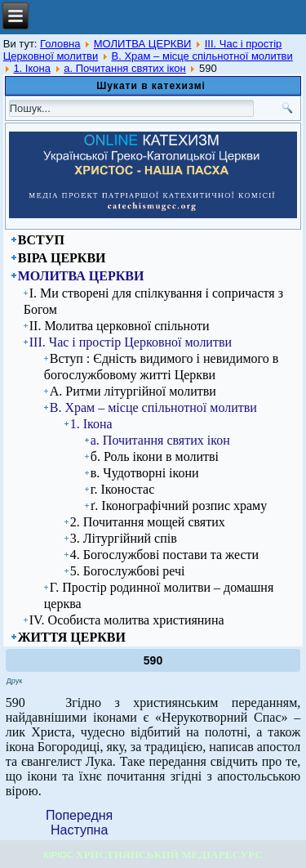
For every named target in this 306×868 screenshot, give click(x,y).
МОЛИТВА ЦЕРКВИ (143, 44)
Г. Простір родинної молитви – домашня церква (159, 595)
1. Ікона (32, 68)
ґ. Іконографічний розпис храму (179, 506)
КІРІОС (58, 855)
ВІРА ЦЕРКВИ (62, 258)
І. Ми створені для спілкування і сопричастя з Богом (153, 301)
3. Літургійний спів (124, 538)
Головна (60, 44)
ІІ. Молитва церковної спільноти (120, 326)
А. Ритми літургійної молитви (133, 391)
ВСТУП (41, 240)
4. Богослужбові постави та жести (164, 555)
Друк (14, 681)
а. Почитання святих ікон (125, 68)
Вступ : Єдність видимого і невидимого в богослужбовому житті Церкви (162, 367)
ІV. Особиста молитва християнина (127, 620)
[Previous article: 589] (79, 815)
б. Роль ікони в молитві (155, 456)
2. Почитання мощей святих (148, 522)
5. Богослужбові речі (128, 571)
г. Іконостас (123, 489)
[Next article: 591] (79, 830)
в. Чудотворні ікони (145, 473)
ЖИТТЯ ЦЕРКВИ (72, 637)
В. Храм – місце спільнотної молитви (202, 56)
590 (153, 660)
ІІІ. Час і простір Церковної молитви (131, 342)
